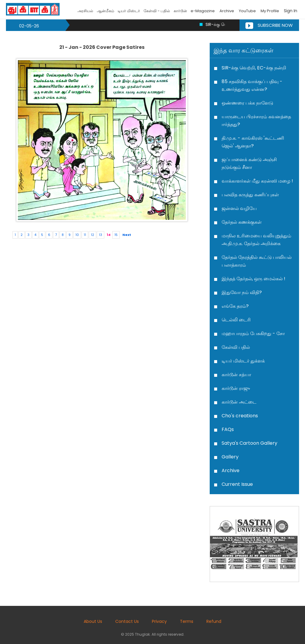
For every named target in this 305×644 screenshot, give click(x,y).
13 (101, 235)
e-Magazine (203, 11)
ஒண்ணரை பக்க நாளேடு (247, 103)
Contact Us (127, 621)
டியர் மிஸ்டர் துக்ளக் (243, 361)
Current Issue (237, 484)
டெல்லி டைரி (236, 320)
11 (85, 235)
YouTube (247, 11)
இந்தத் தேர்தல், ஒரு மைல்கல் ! (253, 279)
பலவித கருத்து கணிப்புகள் (250, 195)
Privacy (159, 621)
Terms (187, 621)
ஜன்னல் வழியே (239, 208)
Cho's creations (240, 416)
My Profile (270, 11)
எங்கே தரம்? (235, 306)
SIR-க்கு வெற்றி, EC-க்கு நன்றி (254, 68)
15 (116, 235)
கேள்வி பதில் (236, 347)
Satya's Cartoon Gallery (249, 443)
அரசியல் (85, 11)
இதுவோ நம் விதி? (242, 292)
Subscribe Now (269, 25)
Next (127, 235)
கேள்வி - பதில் (157, 11)
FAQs (228, 429)
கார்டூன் (180, 11)
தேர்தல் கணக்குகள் (242, 222)
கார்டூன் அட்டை (239, 402)
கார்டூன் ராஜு (236, 388)
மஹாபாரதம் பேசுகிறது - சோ (253, 333)
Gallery (230, 457)
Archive (227, 11)
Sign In (291, 11)
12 (92, 235)
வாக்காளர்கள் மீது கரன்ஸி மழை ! (257, 181)
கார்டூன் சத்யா (236, 375)
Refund (214, 621)
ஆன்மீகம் (105, 11)
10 (77, 235)
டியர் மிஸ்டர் (129, 11)
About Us (93, 621)
